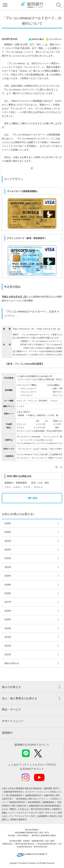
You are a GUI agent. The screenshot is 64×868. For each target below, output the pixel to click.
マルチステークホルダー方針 (30, 813)
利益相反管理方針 (17, 802)
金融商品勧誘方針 (33, 795)
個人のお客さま (11, 687)
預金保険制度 (34, 802)
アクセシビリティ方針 (25, 816)
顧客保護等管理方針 (13, 792)
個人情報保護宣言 (14, 795)
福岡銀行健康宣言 (18, 820)
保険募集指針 (48, 802)
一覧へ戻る (32, 498)
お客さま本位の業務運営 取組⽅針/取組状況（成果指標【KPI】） (32, 788)
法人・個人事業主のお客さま (20, 698)
